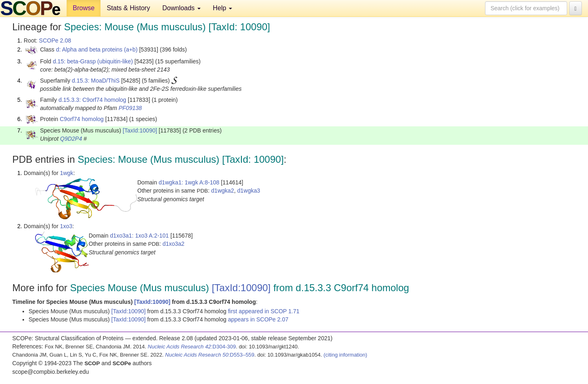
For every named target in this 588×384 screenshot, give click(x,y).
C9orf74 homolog (82, 119)
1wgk (67, 173)
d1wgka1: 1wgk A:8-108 (189, 182)
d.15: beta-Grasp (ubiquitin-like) (93, 61)
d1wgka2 (223, 191)
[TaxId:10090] (140, 130)
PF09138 (130, 108)
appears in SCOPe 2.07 (258, 319)
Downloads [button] (181, 8)
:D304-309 (192, 347)
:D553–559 (210, 355)
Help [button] (222, 8)
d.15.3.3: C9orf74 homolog (92, 100)
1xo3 (66, 226)
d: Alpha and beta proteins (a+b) (97, 49)
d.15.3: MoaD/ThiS (96, 81)
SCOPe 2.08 (55, 40)
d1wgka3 (248, 191)
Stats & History (128, 8)
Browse (84, 8)
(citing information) (345, 355)
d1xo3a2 (174, 244)
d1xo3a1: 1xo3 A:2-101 (139, 236)
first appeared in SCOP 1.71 (264, 311)
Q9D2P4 (71, 139)
